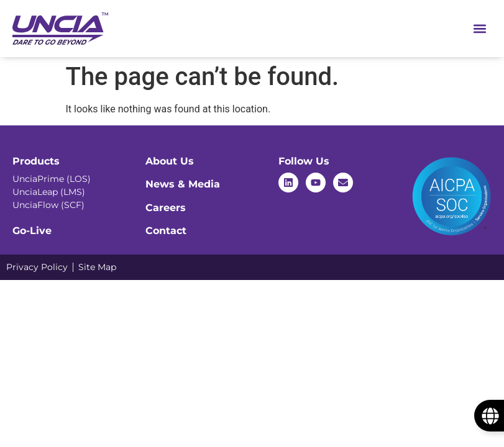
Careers (166, 208)
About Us (170, 161)
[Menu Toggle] (480, 29)
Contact (166, 231)
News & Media (183, 184)
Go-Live (32, 231)
